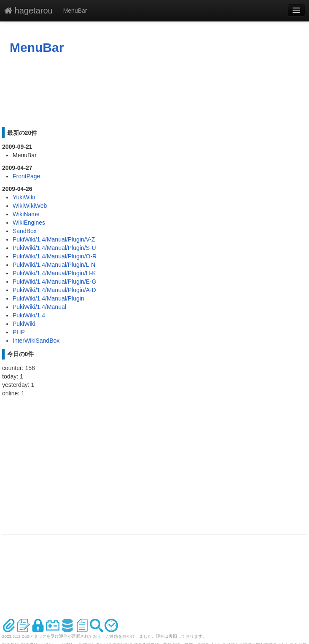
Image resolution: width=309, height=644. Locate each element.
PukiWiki (24, 324)
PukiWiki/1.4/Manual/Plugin (48, 298)
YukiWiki (24, 197)
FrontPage (26, 176)
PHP (19, 332)
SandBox (25, 231)
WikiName (26, 214)
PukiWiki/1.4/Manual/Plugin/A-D (54, 290)
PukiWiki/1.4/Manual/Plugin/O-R (55, 256)
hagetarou (28, 11)
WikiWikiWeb (30, 206)
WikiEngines (29, 223)
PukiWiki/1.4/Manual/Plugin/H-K (54, 273)
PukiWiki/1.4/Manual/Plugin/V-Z (54, 239)
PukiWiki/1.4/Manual (39, 307)
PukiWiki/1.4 (29, 315)
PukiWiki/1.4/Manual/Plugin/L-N (54, 265)
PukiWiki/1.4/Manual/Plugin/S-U (54, 248)
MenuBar (75, 11)
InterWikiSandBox (36, 341)
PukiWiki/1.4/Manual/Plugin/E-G (54, 282)
